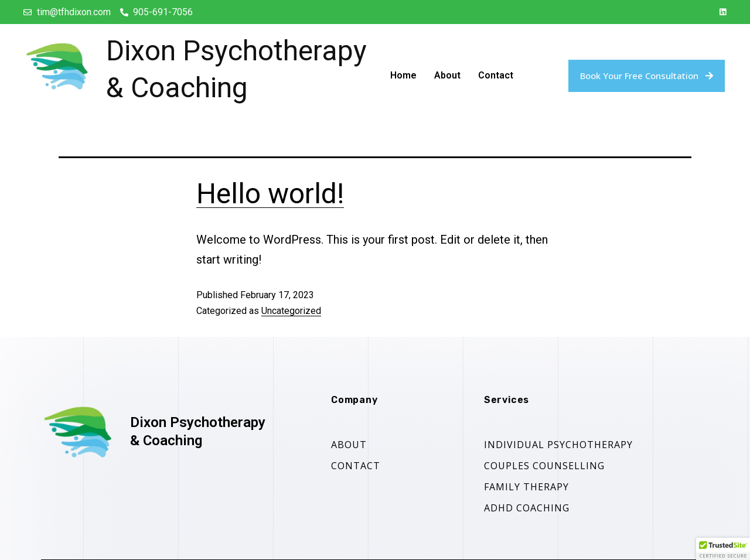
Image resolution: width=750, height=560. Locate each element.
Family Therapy (526, 487)
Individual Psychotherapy (558, 445)
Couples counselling (544, 466)
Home (403, 75)
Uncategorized (291, 311)
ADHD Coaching (527, 508)
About (447, 75)
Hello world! (270, 194)
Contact (496, 75)
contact (356, 466)
